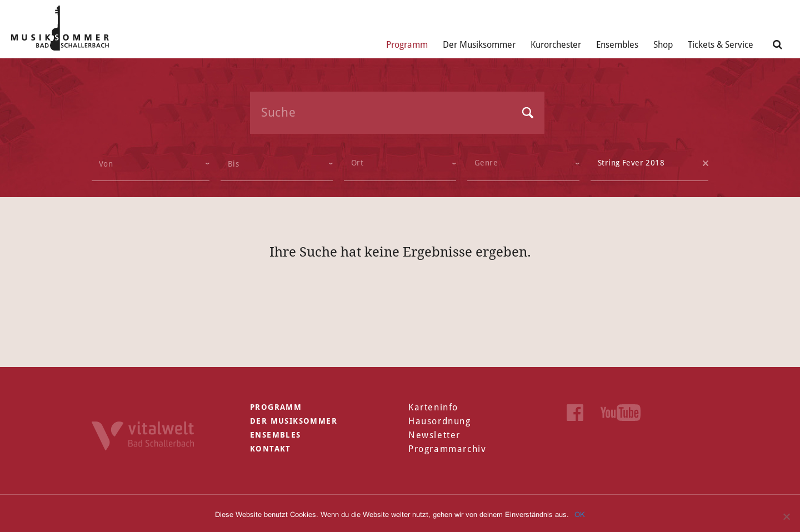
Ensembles (617, 45)
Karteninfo (433, 407)
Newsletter (434, 435)
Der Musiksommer (479, 45)
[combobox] (400, 164)
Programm (407, 45)
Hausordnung (440, 421)
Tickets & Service (721, 45)
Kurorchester (556, 45)
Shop (663, 45)
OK (580, 515)
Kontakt (271, 449)
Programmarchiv (447, 449)
